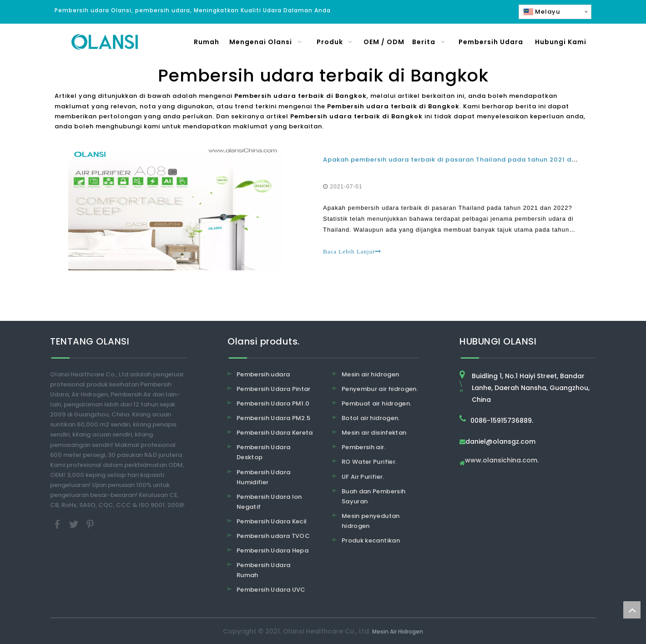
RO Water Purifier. (369, 462)
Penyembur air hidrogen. (380, 389)
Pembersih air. (364, 447)
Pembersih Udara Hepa (273, 550)
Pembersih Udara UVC (271, 590)
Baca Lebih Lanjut (352, 251)
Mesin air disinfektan (374, 433)
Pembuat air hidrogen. (376, 403)
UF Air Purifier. (363, 477)
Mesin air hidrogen (370, 374)
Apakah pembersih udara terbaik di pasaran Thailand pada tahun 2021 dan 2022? (463, 160)
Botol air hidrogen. (371, 418)
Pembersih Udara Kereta (275, 433)
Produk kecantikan (371, 540)
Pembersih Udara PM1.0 (273, 403)
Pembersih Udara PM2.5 (273, 418)
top (632, 610)
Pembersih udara (263, 374)
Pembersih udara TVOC (273, 536)
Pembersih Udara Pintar (274, 389)
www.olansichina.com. (502, 461)
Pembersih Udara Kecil (272, 521)
